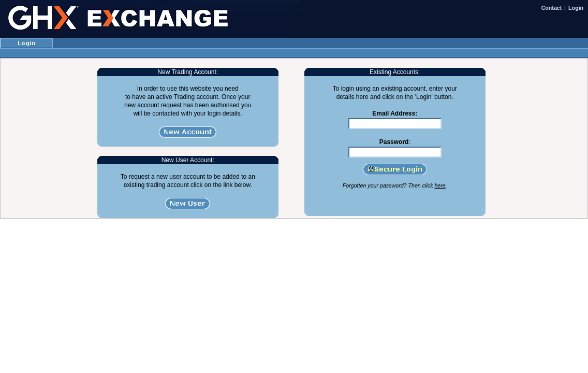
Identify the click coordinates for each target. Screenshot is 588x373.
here (440, 185)
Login (576, 8)
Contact (552, 8)
